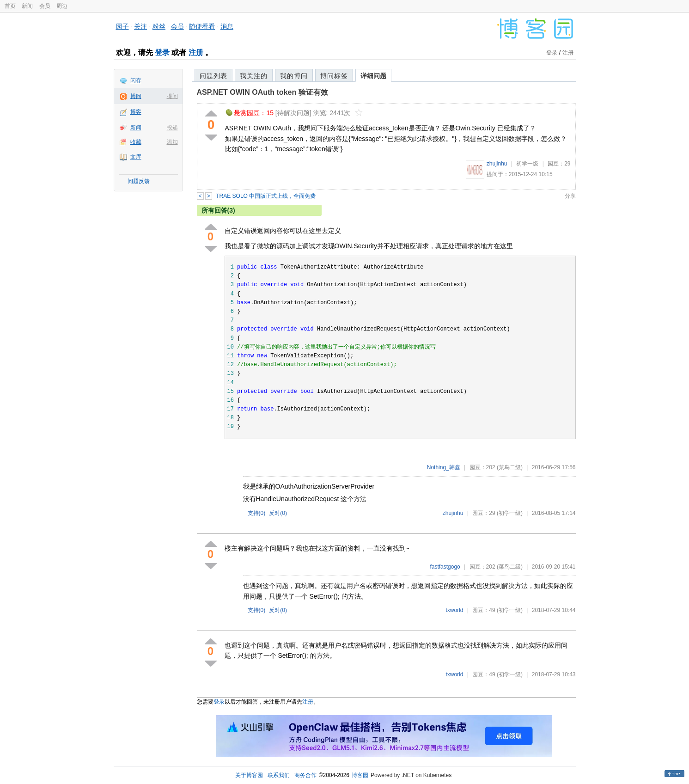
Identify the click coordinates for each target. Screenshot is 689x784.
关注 (140, 26)
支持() (257, 513)
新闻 (27, 6)
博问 (136, 96)
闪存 (136, 80)
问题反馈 (139, 181)
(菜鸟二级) (510, 467)
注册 (196, 52)
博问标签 (334, 76)
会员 (45, 6)
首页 (10, 6)
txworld (454, 610)
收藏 (136, 142)
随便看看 (202, 26)
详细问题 (373, 76)
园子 (122, 26)
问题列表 (213, 76)
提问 (172, 96)
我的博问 (294, 76)
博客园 (360, 775)
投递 (172, 128)
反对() (278, 513)
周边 (62, 6)
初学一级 (527, 164)
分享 (570, 196)
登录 (162, 52)
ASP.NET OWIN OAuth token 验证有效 (262, 92)
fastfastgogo (445, 567)
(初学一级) (510, 513)
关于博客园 (249, 775)
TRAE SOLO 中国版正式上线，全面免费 (266, 196)
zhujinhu (497, 164)
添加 (172, 142)
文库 (136, 157)
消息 (227, 26)
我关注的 (254, 76)
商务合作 (305, 775)
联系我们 (279, 775)
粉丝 (159, 26)
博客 (136, 112)
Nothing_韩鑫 (444, 467)
